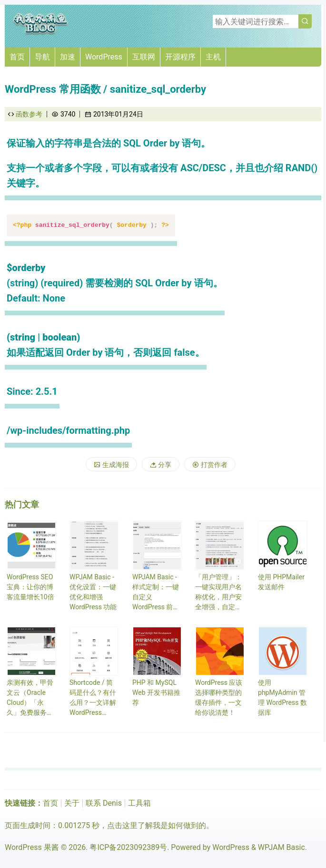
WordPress (104, 57)
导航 (42, 57)
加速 (68, 57)
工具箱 (139, 803)
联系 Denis (104, 803)
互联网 (144, 57)
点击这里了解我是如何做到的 (157, 825)
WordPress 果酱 (32, 847)
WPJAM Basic (282, 847)
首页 (17, 57)
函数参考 (29, 114)
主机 (213, 57)
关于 (72, 803)
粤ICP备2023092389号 (128, 847)
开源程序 (180, 57)
